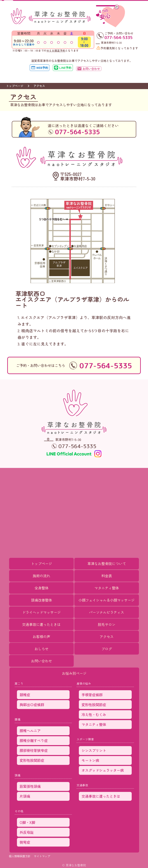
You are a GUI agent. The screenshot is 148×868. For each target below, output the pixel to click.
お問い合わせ (41, 661)
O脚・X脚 (27, 822)
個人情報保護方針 (20, 856)
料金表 (107, 576)
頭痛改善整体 (41, 600)
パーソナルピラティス (107, 612)
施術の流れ (41, 576)
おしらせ (41, 649)
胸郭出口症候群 (32, 705)
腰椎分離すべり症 (34, 740)
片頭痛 (25, 796)
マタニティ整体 (107, 588)
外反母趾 (27, 832)
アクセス (107, 637)
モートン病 (90, 760)
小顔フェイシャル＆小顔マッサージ (107, 600)
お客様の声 (41, 637)
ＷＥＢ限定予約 (56, 50)
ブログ (107, 649)
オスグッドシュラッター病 (103, 770)
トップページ (15, 86)
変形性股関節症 (32, 760)
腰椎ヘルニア (30, 731)
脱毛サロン (107, 624)
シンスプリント (94, 750)
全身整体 (41, 588)
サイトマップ (42, 856)
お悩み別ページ (74, 673)
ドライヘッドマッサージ (41, 612)
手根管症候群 (92, 695)
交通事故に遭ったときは (41, 624)
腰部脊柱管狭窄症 (34, 750)
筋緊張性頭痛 (30, 786)
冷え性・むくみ (94, 714)
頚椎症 (25, 695)
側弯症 (25, 842)
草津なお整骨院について (107, 564)
